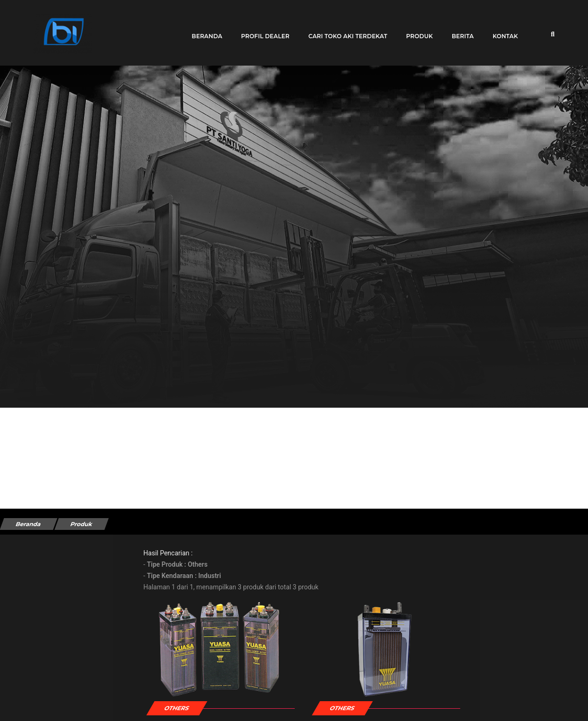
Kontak (501, 29)
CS (463, 708)
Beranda (203, 29)
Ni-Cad (200, 708)
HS (328, 708)
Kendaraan (30, 665)
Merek (24, 623)
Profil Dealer (261, 29)
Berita (459, 29)
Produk (416, 29)
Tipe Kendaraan (37, 581)
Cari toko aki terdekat (344, 29)
